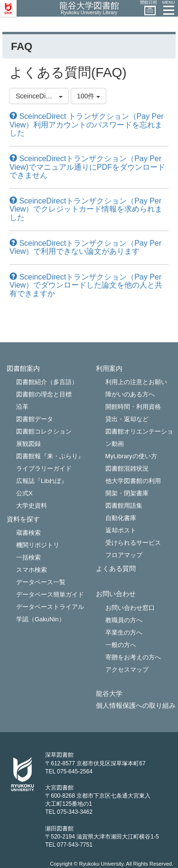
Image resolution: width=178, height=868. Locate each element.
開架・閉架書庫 (127, 493)
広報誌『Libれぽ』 (42, 481)
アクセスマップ (127, 670)
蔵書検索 (28, 533)
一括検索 (28, 557)
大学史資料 (32, 506)
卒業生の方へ (124, 632)
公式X (24, 493)
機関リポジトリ (38, 545)
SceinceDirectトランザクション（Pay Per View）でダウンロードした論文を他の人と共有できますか (86, 285)
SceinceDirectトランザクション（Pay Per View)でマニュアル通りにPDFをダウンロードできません (87, 167)
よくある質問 (116, 569)
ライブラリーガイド (44, 468)
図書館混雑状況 (127, 468)
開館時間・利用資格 (133, 407)
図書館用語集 (124, 506)
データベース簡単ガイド (50, 594)
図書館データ (35, 419)
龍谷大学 (109, 694)
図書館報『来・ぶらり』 (50, 456)
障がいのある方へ (130, 394)
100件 (89, 96)
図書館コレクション (44, 431)
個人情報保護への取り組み (136, 706)
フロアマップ (124, 555)
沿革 (22, 407)
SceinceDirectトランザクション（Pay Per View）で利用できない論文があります (85, 247)
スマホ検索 (32, 570)
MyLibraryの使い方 (131, 456)
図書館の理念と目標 (44, 394)
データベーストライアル (50, 607)
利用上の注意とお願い (136, 382)
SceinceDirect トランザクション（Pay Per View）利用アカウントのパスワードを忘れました (87, 125)
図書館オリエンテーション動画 (139, 438)
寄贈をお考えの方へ (133, 657)
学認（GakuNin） (41, 619)
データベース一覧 (41, 582)
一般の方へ (121, 645)
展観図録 (28, 444)
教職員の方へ (124, 620)
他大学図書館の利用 (133, 481)
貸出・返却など (127, 419)
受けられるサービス (133, 543)
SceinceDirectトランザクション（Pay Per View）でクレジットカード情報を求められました (86, 209)
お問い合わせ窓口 (130, 608)
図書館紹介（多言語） (47, 382)
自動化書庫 (121, 518)
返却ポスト (121, 530)
